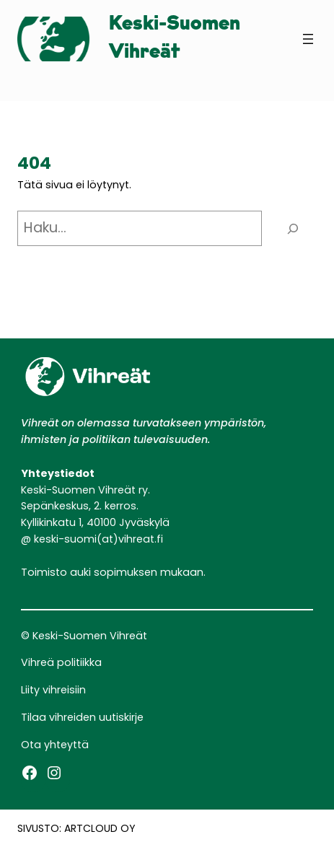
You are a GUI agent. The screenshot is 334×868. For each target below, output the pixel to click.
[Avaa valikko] (308, 39)
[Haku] (293, 228)
